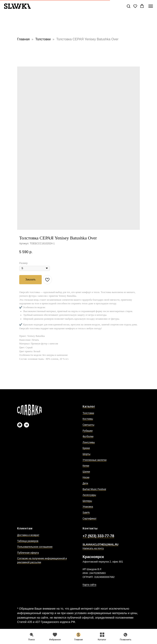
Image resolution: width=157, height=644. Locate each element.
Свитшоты (88, 425)
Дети (85, 483)
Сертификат (90, 519)
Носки (86, 477)
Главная (23, 39)
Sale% (86, 513)
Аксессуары (89, 495)
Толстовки (43, 39)
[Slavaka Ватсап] (20, 425)
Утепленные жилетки (95, 460)
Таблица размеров (28, 541)
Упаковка (88, 507)
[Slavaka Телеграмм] (26, 425)
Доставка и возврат (28, 535)
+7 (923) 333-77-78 (98, 536)
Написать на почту (93, 548)
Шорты (86, 454)
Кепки (86, 466)
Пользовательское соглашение (35, 547)
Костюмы (88, 419)
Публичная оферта (28, 553)
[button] (128, 6)
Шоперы (87, 501)
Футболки (88, 436)
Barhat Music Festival (94, 489)
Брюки (86, 448)
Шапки (86, 472)
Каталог (89, 406)
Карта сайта (89, 585)
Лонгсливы (89, 442)
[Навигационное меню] (151, 6)
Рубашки (88, 431)
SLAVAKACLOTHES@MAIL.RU (100, 545)
